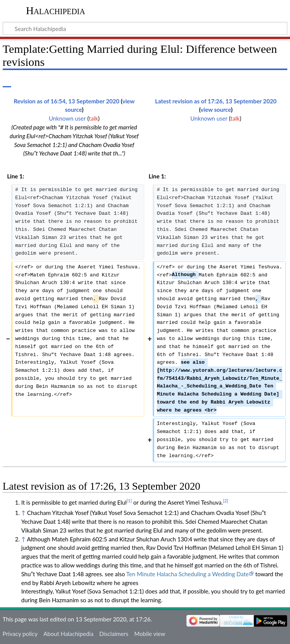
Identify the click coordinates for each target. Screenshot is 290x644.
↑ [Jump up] (23, 513)
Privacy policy (20, 634)
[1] (129, 501)
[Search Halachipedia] (145, 28)
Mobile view (150, 634)
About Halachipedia (68, 634)
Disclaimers (114, 634)
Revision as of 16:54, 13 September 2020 (67, 101)
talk (93, 118)
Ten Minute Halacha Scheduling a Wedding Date (187, 574)
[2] (226, 501)
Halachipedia (56, 11)
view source (216, 110)
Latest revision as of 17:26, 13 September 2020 (216, 101)
